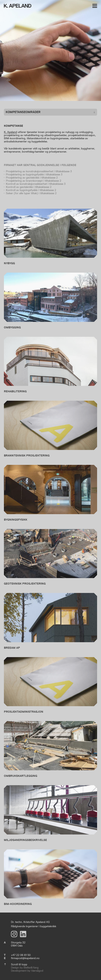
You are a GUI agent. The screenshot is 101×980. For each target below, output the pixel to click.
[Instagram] (14, 934)
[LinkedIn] (23, 934)
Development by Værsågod (27, 971)
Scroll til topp (19, 964)
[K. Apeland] (18, 6)
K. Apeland (10, 132)
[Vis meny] (95, 6)
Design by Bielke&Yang (25, 967)
